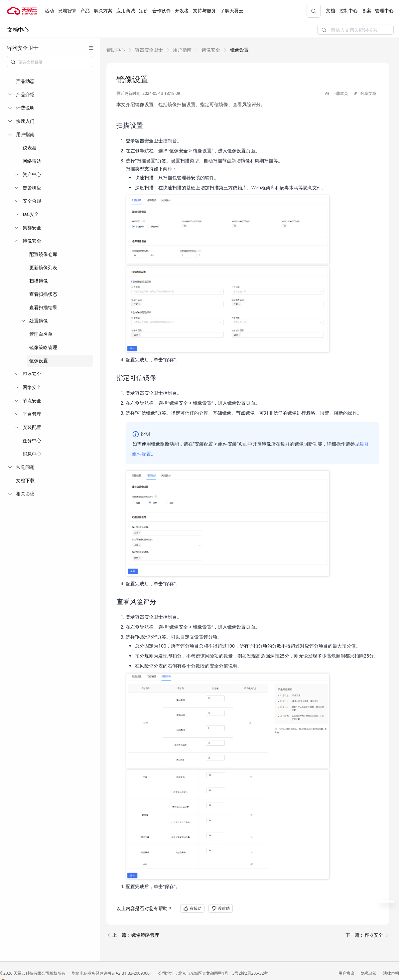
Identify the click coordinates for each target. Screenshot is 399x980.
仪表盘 (30, 148)
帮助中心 (116, 50)
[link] (116, 50)
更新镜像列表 (43, 267)
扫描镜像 (39, 281)
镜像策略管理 (43, 347)
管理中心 (384, 10)
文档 (331, 10)
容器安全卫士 (149, 50)
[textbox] (54, 62)
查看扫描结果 (43, 307)
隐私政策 (369, 973)
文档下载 (25, 480)
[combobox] (50, 62)
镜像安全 (211, 50)
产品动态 (25, 81)
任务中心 (32, 440)
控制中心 (348, 10)
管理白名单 (41, 334)
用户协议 (347, 973)
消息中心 (32, 454)
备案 (366, 10)
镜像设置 (39, 361)
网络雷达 (32, 161)
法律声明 (391, 973)
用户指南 (182, 50)
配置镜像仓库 (43, 254)
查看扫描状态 (43, 294)
